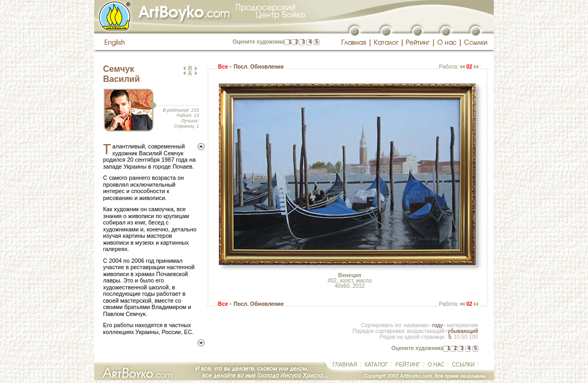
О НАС (436, 365)
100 (473, 337)
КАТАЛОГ (376, 365)
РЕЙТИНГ (408, 365)
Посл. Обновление (258, 67)
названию (416, 325)
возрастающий (426, 331)
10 (457, 337)
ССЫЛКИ (463, 365)
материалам (463, 325)
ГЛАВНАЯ (345, 365)
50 (464, 337)
